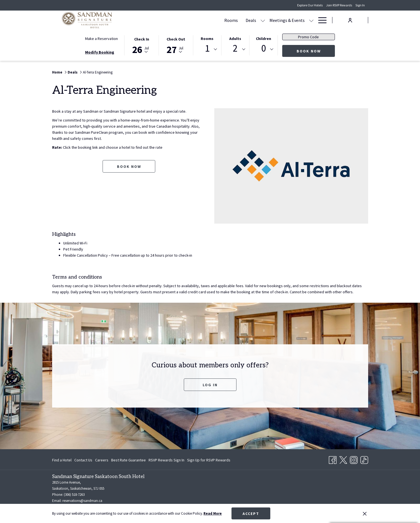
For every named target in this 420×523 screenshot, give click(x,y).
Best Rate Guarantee (128, 460)
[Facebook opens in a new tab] (333, 459)
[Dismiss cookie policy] (365, 514)
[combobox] (207, 49)
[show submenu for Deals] (210, 20)
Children (264, 39)
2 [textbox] (235, 48)
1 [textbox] (207, 48)
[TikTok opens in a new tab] (364, 459)
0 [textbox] (264, 48)
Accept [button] (251, 514)
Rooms (207, 39)
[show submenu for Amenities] (311, 20)
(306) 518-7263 (74, 495)
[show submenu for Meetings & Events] (258, 20)
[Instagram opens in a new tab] (354, 459)
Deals (73, 72)
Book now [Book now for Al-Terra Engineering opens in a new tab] (129, 166)
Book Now (316, 51)
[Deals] (198, 20)
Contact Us (83, 460)
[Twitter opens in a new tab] (343, 459)
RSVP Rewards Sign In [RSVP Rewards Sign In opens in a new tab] (166, 461)
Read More (213, 513)
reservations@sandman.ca (82, 501)
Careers (102, 460)
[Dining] (271, 20)
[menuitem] (63, 460)
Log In (210, 385)
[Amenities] (295, 20)
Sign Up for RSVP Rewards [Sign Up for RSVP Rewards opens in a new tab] (209, 461)
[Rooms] (178, 20)
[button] (142, 45)
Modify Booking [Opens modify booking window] (100, 52)
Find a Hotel (62, 460)
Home (57, 72)
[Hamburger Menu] (320, 20)
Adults (235, 39)
